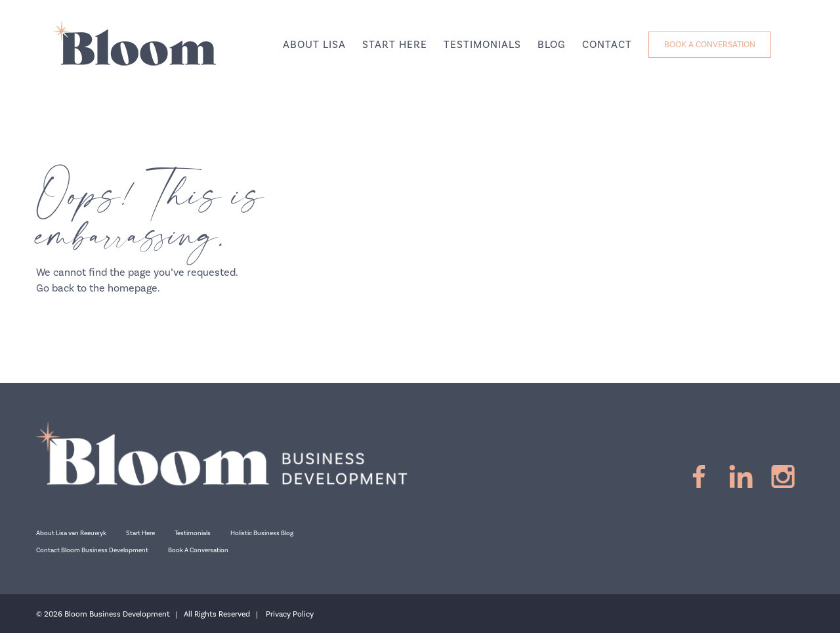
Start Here (140, 533)
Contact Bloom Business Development (92, 550)
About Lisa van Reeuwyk (71, 533)
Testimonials (193, 533)
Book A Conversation (198, 550)
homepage (133, 288)
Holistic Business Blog (262, 533)
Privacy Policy (290, 614)
